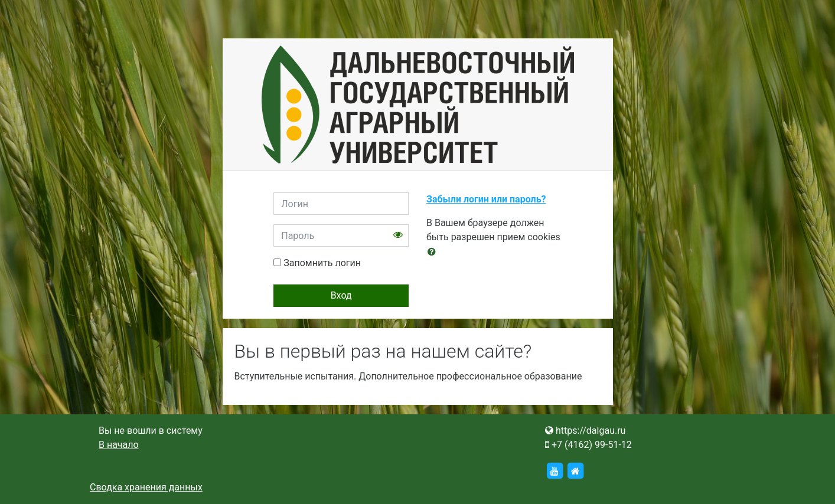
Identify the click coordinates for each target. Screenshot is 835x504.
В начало (119, 445)
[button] (434, 252)
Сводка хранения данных (146, 487)
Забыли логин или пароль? (486, 199)
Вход (341, 295)
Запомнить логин (322, 263)
